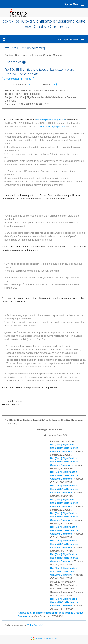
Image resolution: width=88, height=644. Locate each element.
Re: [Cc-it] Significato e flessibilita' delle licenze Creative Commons (64, 448)
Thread (28, 79)
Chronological (12, 79)
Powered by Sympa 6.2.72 (47, 639)
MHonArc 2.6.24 (36, 625)
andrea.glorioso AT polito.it (50, 120)
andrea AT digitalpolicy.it (52, 126)
